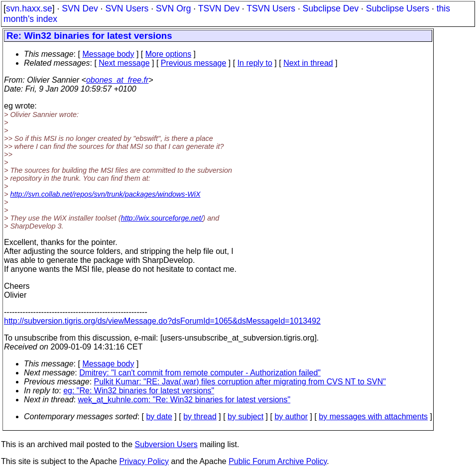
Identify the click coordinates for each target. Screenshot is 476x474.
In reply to (255, 63)
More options (169, 54)
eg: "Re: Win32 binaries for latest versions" (139, 391)
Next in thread (308, 63)
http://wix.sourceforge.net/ (162, 218)
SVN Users (127, 8)
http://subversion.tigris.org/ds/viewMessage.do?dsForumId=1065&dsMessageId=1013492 (162, 321)
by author (291, 416)
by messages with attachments (373, 416)
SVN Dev (80, 8)
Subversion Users (166, 444)
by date (159, 416)
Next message (124, 63)
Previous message (194, 63)
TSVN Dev (219, 8)
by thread (200, 416)
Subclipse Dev (331, 8)
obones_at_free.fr (117, 80)
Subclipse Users (398, 8)
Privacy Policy (144, 461)
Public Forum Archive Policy (278, 461)
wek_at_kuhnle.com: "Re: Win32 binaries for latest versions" (184, 400)
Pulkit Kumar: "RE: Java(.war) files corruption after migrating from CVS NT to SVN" (240, 382)
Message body (108, 54)
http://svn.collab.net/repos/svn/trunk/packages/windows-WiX (105, 194)
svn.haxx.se (29, 8)
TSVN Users (271, 8)
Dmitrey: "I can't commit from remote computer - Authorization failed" (200, 373)
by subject (245, 416)
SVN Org (173, 8)
